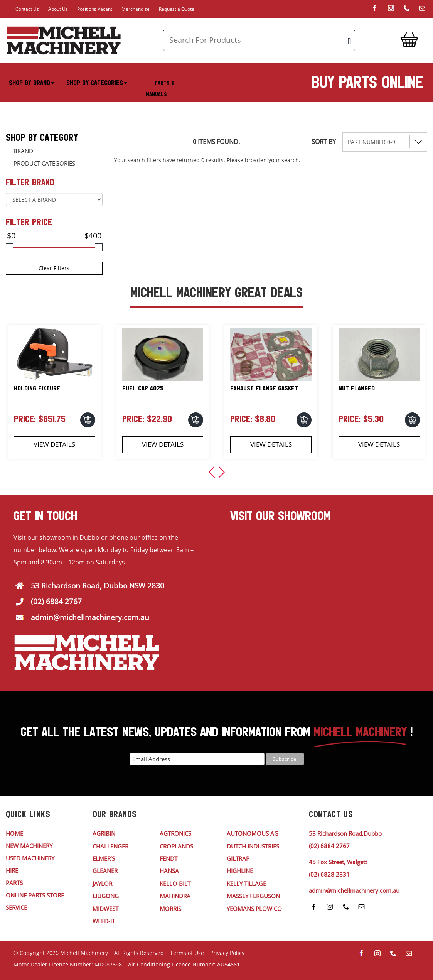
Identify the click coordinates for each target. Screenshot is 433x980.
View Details (54, 444)
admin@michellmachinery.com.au (90, 617)
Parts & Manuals (160, 89)
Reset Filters (327, 164)
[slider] (10, 247)
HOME (14, 833)
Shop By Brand (32, 83)
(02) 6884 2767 (56, 602)
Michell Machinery (84, 953)
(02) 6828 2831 (329, 874)
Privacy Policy (227, 953)
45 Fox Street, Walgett (338, 862)
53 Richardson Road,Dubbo (345, 833)
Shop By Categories (97, 83)
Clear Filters (54, 268)
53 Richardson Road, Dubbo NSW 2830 (98, 586)
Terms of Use (187, 953)
